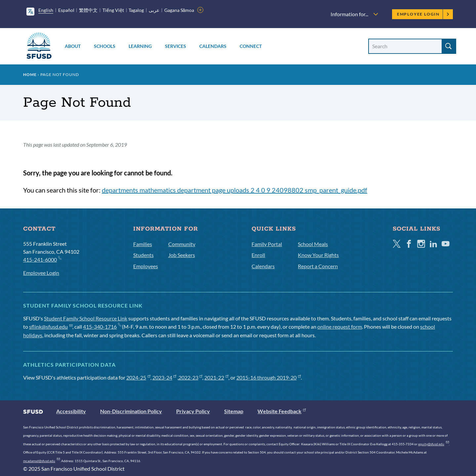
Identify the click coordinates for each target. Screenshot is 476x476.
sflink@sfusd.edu (51, 327)
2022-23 (191, 377)
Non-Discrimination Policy (131, 411)
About (73, 46)
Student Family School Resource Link (86, 318)
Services (176, 46)
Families (143, 244)
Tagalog (136, 10)
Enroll (258, 255)
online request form (340, 327)
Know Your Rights (318, 255)
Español (66, 10)
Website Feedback (282, 411)
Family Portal (267, 244)
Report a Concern (318, 266)
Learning (140, 46)
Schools (105, 46)
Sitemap (234, 411)
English (46, 10)
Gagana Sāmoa (179, 10)
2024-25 (138, 377)
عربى (154, 10)
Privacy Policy (193, 411)
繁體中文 (88, 10)
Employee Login (423, 14)
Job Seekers (182, 255)
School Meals (313, 244)
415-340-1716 (102, 327)
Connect (251, 46)
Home (30, 74)
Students (143, 255)
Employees (146, 266)
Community (182, 244)
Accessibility (71, 411)
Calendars (213, 46)
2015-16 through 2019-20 (269, 377)
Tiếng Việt (113, 10)
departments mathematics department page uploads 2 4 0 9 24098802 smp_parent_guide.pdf (235, 190)
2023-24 (164, 377)
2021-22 (216, 377)
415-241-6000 (42, 259)
